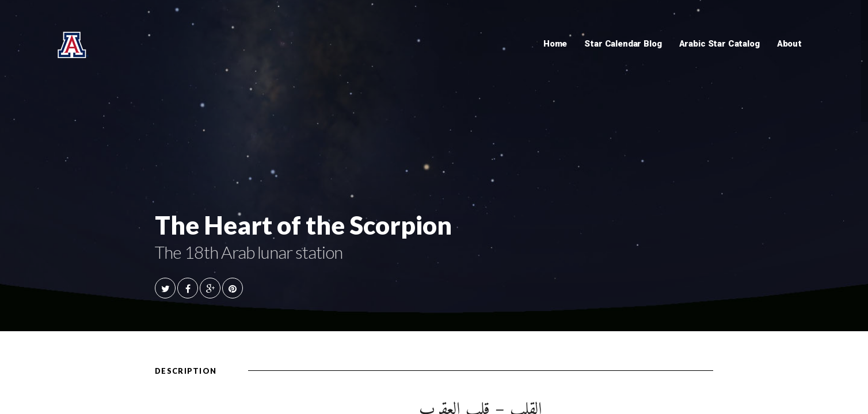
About (789, 44)
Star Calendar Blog (623, 44)
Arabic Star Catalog (719, 44)
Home (555, 44)
